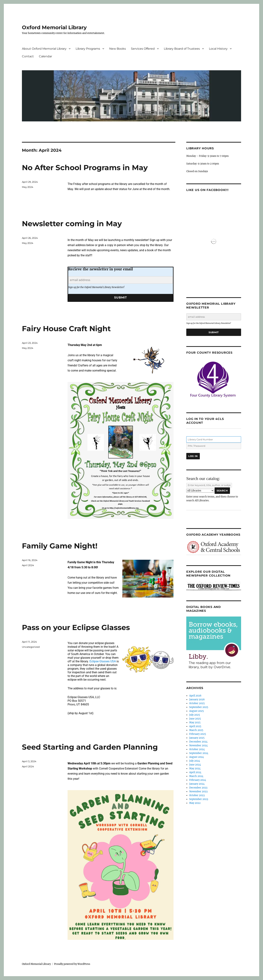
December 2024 (198, 742)
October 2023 (197, 795)
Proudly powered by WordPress (72, 964)
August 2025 (197, 711)
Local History (218, 49)
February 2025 (198, 734)
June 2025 (195, 719)
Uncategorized (31, 647)
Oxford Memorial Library (54, 27)
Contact (28, 56)
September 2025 (199, 707)
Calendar (45, 56)
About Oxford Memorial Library (44, 49)
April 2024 (28, 565)
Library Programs (88, 49)
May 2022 (195, 803)
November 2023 (198, 792)
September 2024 (199, 753)
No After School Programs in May (85, 168)
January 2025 (197, 738)
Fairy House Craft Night (66, 329)
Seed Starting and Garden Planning (90, 747)
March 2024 (196, 776)
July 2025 (195, 715)
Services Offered (143, 49)
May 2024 (28, 187)
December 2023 (198, 788)
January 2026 (197, 699)
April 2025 (195, 726)
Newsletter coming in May (72, 224)
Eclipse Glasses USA (102, 661)
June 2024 (195, 765)
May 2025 (195, 722)
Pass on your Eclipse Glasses (76, 627)
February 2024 (198, 780)
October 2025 (197, 703)
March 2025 (196, 730)
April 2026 (195, 696)
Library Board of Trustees (182, 49)
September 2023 (199, 799)
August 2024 (197, 757)
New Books (118, 49)
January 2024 (197, 784)
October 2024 (197, 749)
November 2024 (198, 745)
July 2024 (195, 761)
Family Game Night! (60, 546)
